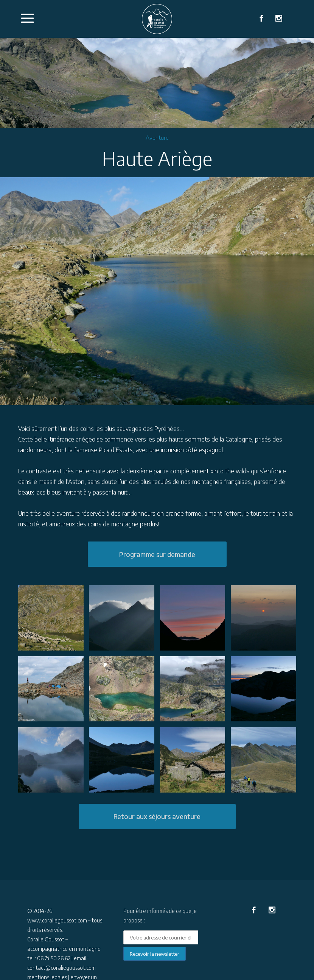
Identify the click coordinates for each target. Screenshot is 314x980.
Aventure (157, 137)
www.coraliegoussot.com (57, 920)
